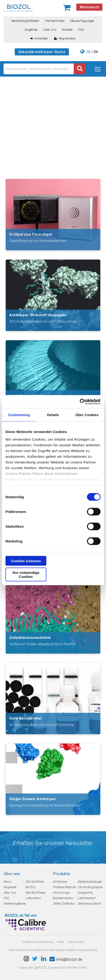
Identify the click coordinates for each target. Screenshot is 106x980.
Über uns (50, 30)
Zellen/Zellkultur (64, 904)
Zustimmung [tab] (19, 415)
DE (89, 52)
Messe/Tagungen (82, 21)
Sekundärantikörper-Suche (42, 52)
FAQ (81, 30)
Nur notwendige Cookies (26, 574)
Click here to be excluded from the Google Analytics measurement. (53, 950)
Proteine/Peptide (64, 887)
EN (96, 52)
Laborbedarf (87, 898)
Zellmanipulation (89, 904)
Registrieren (65, 38)
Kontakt (67, 30)
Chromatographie (90, 887)
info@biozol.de (66, 959)
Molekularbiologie (90, 882)
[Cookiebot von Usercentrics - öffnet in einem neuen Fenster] (80, 402)
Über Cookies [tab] (87, 415)
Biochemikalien (63, 898)
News (7, 882)
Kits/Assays (62, 893)
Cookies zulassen (26, 561)
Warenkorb (89, 7)
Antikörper (60, 882)
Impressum (76, 942)
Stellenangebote (15, 904)
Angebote (31, 30)
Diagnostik (85, 893)
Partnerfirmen (55, 21)
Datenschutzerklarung (38, 942)
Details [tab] (53, 415)
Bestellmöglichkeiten (26, 21)
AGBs (61, 942)
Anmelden (39, 38)
